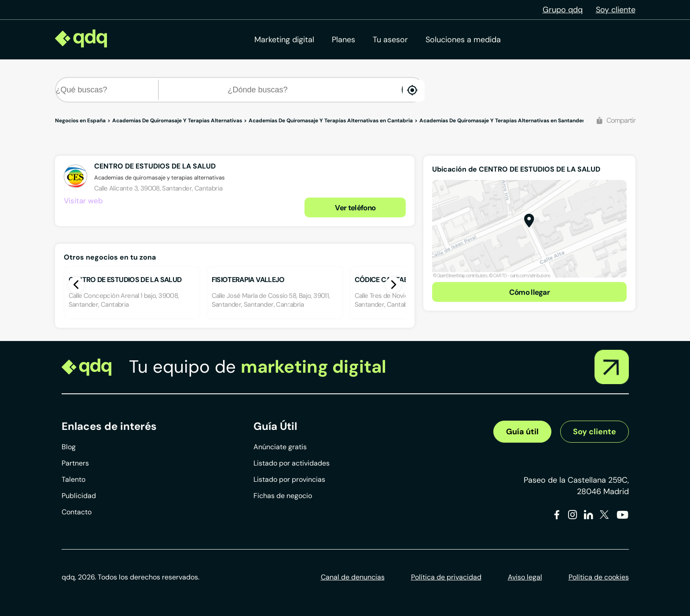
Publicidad (79, 496)
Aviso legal (525, 577)
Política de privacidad (446, 577)
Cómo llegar (530, 292)
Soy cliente (616, 10)
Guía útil (522, 432)
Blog (69, 447)
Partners (75, 463)
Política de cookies (599, 577)
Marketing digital (284, 40)
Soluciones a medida (463, 40)
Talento (73, 479)
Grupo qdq (563, 10)
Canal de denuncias (353, 577)
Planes (343, 40)
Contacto (77, 512)
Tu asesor (390, 40)
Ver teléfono (355, 208)
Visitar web (83, 201)
